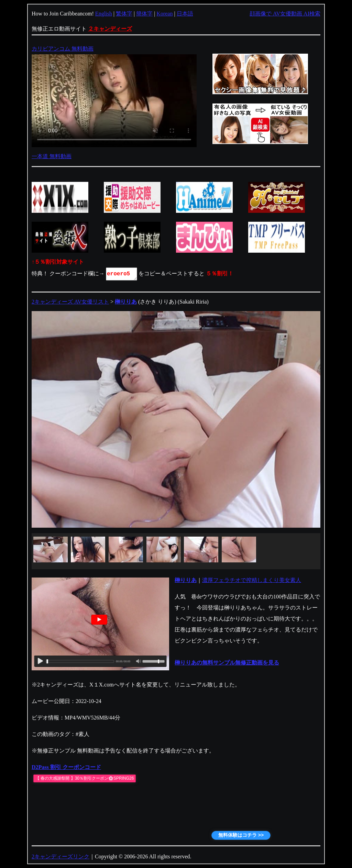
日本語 (185, 14)
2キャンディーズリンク (60, 856)
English (104, 14)
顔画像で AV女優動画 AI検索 (285, 14)
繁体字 (124, 14)
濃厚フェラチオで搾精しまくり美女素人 (252, 580)
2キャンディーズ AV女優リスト (70, 302)
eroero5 (122, 274)
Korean (164, 14)
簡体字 (144, 14)
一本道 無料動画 (52, 156)
